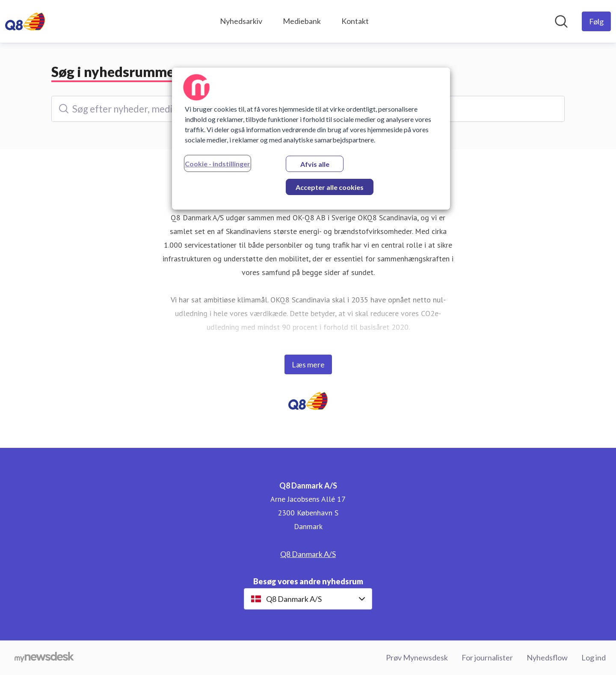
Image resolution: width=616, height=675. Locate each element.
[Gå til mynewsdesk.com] (44, 658)
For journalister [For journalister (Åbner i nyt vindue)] (487, 657)
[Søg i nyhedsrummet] (561, 21)
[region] (311, 139)
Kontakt (355, 21)
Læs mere (308, 364)
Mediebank (302, 21)
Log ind (594, 657)
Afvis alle (315, 164)
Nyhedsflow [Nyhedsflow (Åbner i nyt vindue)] (547, 657)
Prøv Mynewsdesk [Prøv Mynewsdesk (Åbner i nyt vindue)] (417, 657)
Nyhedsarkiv (241, 21)
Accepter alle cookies (330, 187)
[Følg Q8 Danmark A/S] (596, 21)
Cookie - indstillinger (218, 164)
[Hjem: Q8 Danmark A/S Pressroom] (25, 21)
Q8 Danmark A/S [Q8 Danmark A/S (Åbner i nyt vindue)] (308, 554)
